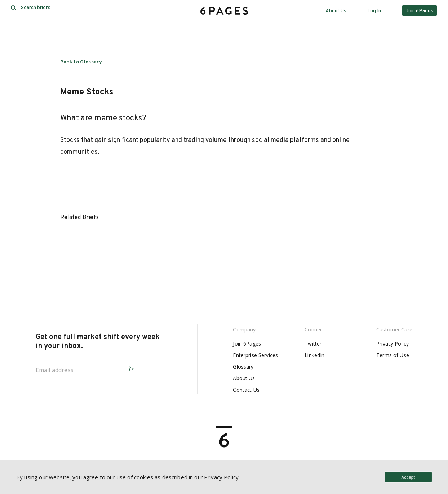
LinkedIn (314, 355)
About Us (336, 11)
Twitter (313, 344)
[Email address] (79, 368)
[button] (128, 368)
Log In (374, 11)
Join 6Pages (247, 344)
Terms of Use (393, 355)
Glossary (243, 367)
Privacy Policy (392, 344)
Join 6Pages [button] (420, 11)
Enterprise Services (255, 355)
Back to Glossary (81, 62)
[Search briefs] (53, 8)
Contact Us (246, 390)
